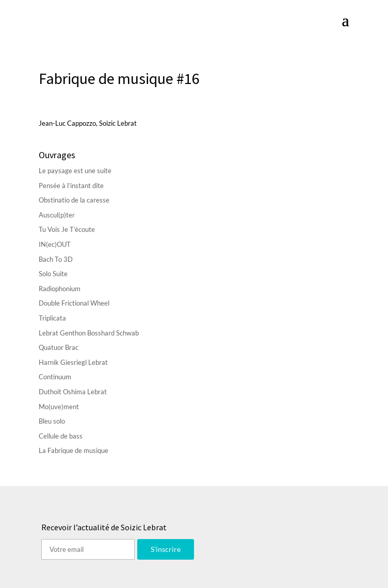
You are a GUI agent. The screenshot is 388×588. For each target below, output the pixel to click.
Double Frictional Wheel (74, 303)
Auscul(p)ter (57, 215)
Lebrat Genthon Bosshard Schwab (89, 333)
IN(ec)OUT (55, 244)
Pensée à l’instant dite (71, 186)
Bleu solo (52, 421)
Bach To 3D (56, 259)
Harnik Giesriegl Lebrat (73, 362)
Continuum (55, 377)
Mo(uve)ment (59, 407)
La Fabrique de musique (74, 450)
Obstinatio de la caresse (74, 200)
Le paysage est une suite (75, 171)
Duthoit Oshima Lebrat (73, 392)
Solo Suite (53, 274)
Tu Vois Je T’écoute (67, 229)
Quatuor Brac (59, 347)
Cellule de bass (61, 436)
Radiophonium (60, 289)
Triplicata (52, 318)
